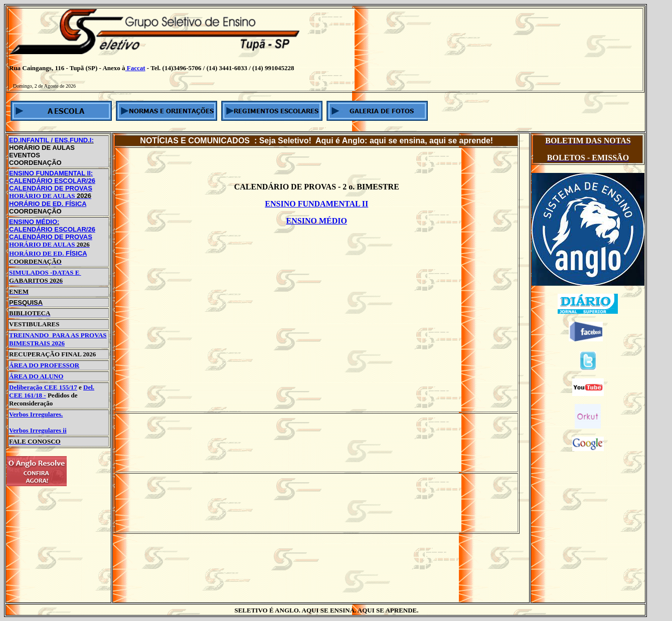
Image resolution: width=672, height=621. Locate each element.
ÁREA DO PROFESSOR (44, 365)
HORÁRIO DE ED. (36, 253)
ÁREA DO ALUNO (36, 376)
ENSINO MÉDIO (317, 221)
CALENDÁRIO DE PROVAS (51, 188)
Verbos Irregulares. (36, 414)
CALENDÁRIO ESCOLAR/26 (52, 181)
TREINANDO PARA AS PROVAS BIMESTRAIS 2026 (58, 339)
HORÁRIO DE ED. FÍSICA (48, 204)
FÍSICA (75, 253)
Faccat (135, 68)
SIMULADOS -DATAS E (45, 276)
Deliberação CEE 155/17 (43, 387)
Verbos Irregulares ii (38, 430)
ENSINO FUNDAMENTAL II (316, 204)
